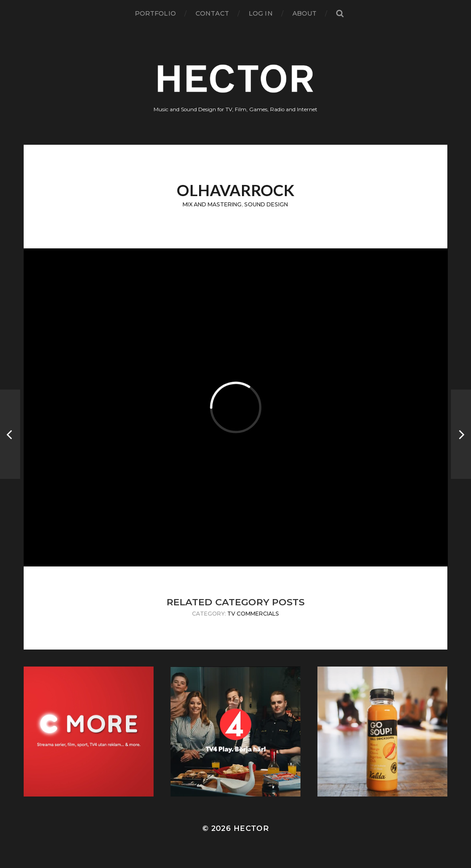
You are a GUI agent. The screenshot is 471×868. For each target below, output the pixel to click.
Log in (261, 13)
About (305, 13)
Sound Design (266, 204)
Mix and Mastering (212, 204)
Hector (251, 828)
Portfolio (155, 13)
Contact (212, 13)
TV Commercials (253, 614)
